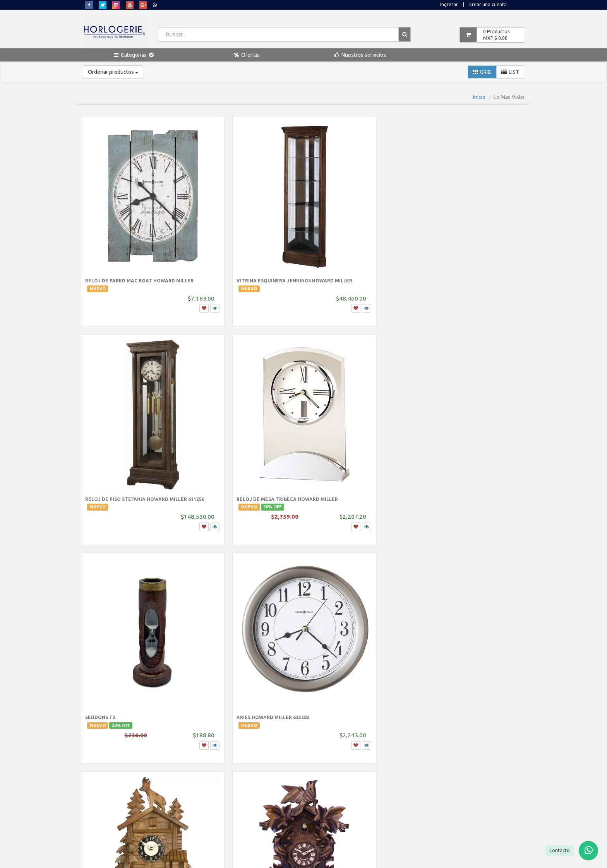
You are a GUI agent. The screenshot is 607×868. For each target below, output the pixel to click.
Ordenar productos (113, 72)
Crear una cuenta (488, 4)
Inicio (479, 97)
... (317, 668)
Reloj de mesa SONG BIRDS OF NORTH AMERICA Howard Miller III (472, 604)
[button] (134, 55)
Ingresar (449, 4)
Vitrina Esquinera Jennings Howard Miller (236, 245)
